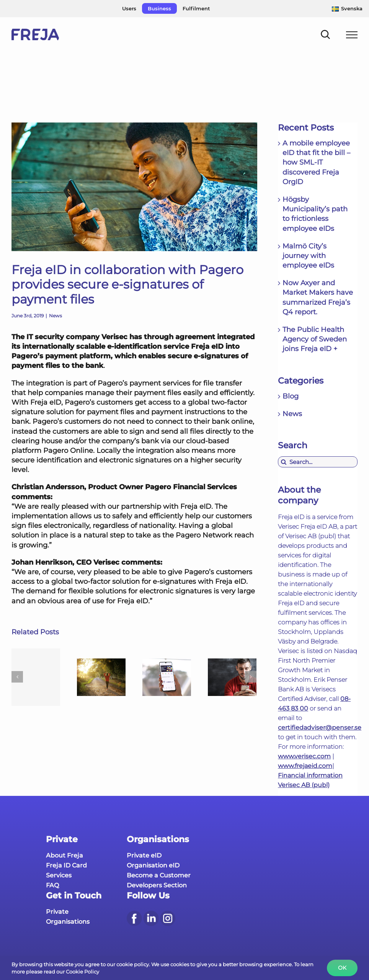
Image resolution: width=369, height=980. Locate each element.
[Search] (283, 462)
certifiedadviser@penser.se (320, 728)
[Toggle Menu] (352, 35)
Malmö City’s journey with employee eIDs (308, 256)
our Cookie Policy (78, 972)
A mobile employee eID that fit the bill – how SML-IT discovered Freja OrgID (316, 163)
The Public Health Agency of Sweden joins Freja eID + (315, 339)
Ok (342, 968)
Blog (291, 396)
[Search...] (318, 462)
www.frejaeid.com (305, 766)
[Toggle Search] (326, 34)
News (56, 316)
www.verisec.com (304, 756)
